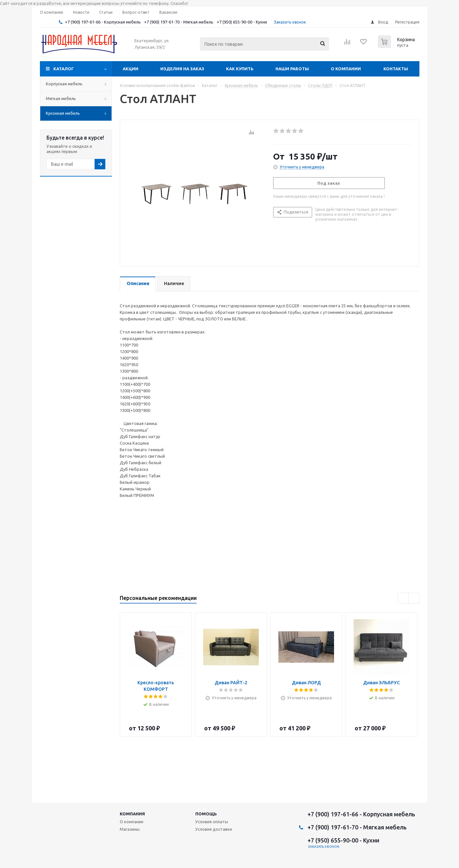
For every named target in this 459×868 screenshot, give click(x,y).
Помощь (206, 814)
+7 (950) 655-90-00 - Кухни (242, 22)
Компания (132, 814)
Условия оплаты (212, 822)
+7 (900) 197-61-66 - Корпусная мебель (103, 22)
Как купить (240, 69)
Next (414, 598)
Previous (404, 598)
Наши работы (292, 69)
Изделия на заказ (182, 69)
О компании (346, 69)
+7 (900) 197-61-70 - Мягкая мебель (179, 22)
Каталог (64, 69)
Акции (131, 69)
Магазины (130, 829)
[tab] (138, 284)
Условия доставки (214, 829)
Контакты (396, 69)
